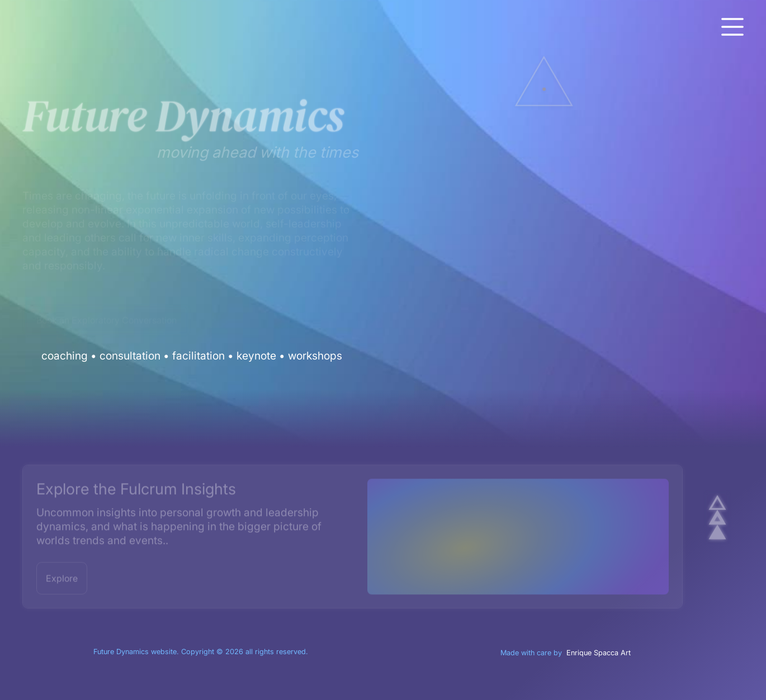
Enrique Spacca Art (599, 653)
